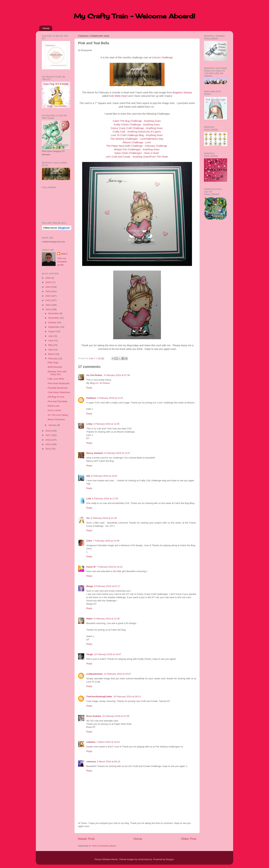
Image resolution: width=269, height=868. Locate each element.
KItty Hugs (53, 362)
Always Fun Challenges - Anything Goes (137, 149)
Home (46, 28)
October (53, 322)
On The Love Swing (58, 415)
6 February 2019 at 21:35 (104, 518)
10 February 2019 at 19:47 (108, 654)
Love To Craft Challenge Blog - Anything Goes (137, 135)
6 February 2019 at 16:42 (104, 476)
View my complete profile (62, 262)
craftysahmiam (94, 674)
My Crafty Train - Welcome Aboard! (134, 16)
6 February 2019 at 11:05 (107, 424)
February (53, 359)
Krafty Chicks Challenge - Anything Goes (137, 125)
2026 (48, 278)
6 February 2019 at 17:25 (105, 499)
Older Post (189, 839)
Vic (88, 518)
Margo (90, 586)
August (52, 331)
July (51, 336)
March (52, 354)
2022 (48, 296)
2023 (48, 291)
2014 (48, 449)
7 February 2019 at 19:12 (109, 567)
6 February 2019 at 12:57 (117, 453)
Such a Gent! (54, 410)
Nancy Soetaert (95, 453)
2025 (48, 282)
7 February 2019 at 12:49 (106, 541)
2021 (48, 300)
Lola (89, 499)
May (51, 345)
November (54, 318)
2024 (48, 287)
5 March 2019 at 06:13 (109, 762)
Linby (89, 424)
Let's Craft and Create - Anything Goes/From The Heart (137, 157)
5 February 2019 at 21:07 (110, 398)
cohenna (91, 762)
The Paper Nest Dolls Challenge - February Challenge (137, 146)
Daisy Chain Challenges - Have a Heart (137, 153)
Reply (89, 388)
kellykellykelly (145, 859)
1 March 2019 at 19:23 (108, 742)
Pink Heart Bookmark (59, 383)
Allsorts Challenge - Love (137, 142)
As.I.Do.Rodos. (95, 375)
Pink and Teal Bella (58, 401)
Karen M (91, 567)
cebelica (91, 742)
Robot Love (54, 406)
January (53, 425)
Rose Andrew (94, 716)
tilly (88, 476)
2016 (48, 440)
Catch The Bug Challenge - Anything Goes (137, 121)
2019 (48, 309)
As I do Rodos (103, 383)
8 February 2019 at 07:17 (107, 586)
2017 (48, 435)
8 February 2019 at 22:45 (107, 619)
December (54, 313)
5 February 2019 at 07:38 (117, 375)
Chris (89, 541)
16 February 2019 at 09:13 (127, 697)
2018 (48, 431)
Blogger (170, 859)
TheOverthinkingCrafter (99, 697)
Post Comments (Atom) (104, 846)
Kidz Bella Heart (118, 96)
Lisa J (64, 254)
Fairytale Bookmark (58, 388)
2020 (48, 305)
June (51, 340)
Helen (89, 619)
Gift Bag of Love (56, 397)
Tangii (90, 654)
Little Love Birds (56, 379)
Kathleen (91, 398)
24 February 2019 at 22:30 (116, 716)
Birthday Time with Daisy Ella (57, 373)
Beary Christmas (56, 419)
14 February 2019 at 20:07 (117, 674)
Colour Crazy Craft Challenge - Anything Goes (137, 128)
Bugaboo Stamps (182, 92)
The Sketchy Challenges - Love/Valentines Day (137, 139)
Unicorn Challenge (162, 57)
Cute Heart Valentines (59, 392)
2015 (48, 444)
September (54, 327)
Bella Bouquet (55, 367)
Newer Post (86, 839)
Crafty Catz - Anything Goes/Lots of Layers (137, 132)
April (51, 350)
